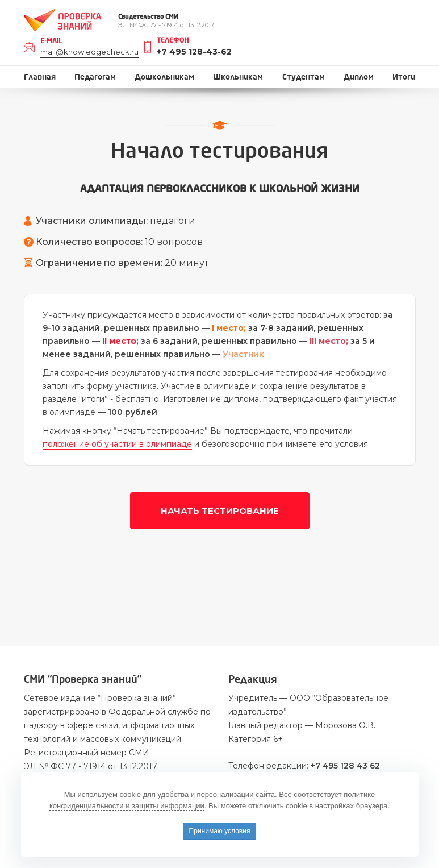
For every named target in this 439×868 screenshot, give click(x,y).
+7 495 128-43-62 (194, 52)
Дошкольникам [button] (164, 77)
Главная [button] (40, 77)
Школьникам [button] (238, 77)
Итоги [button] (404, 77)
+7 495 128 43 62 (345, 766)
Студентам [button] (304, 77)
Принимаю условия (220, 831)
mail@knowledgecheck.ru (89, 52)
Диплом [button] (359, 77)
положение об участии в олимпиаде (117, 444)
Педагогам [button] (95, 77)
